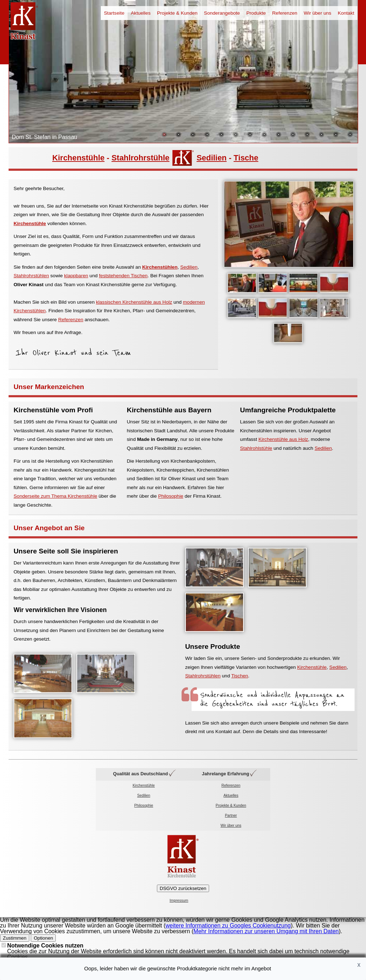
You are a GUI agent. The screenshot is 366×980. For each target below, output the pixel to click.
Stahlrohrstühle (140, 158)
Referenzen (285, 13)
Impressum (179, 901)
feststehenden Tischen (123, 276)
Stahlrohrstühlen (31, 276)
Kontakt (346, 13)
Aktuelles (141, 13)
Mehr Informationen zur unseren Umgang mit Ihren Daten (266, 931)
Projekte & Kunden (177, 13)
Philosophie (170, 496)
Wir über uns (318, 13)
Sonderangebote (222, 13)
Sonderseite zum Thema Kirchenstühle (55, 496)
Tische (246, 158)
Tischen (240, 676)
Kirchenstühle (78, 158)
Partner (231, 815)
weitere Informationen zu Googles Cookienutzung (228, 926)
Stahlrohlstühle (256, 448)
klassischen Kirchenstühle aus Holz (134, 302)
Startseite (114, 13)
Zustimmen (15, 938)
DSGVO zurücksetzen (183, 888)
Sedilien (212, 158)
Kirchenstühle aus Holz (283, 439)
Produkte (256, 13)
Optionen (43, 938)
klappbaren (76, 276)
